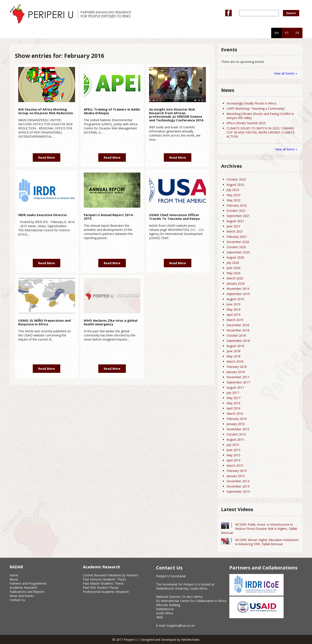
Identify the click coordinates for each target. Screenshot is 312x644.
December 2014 (238, 481)
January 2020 (236, 283)
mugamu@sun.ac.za (180, 625)
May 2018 (233, 356)
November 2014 (238, 486)
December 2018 (238, 325)
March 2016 (235, 413)
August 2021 (235, 221)
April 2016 (233, 408)
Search (291, 13)
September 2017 (238, 382)
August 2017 (235, 387)
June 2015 (233, 450)
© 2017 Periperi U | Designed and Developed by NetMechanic (156, 640)
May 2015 (233, 455)
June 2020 (233, 268)
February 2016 (237, 419)
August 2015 (235, 439)
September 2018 (238, 341)
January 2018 (236, 372)
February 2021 (237, 237)
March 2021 (235, 231)
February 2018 (237, 367)
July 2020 (233, 263)
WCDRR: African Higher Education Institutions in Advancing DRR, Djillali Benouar (267, 542)
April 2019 (233, 315)
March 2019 (235, 320)
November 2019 (238, 289)
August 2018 (235, 346)
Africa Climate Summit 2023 (246, 123)
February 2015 (237, 471)
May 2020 (233, 273)
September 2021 (238, 216)
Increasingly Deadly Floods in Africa (251, 103)
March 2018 (235, 361)
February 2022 (237, 205)
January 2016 (236, 424)
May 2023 (233, 195)
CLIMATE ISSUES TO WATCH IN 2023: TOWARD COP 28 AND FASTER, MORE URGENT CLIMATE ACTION (260, 132)
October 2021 (236, 211)
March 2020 (235, 278)
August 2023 (235, 185)
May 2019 (233, 309)
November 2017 (238, 377)
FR (297, 33)
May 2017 (233, 398)
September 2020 (238, 252)
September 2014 (238, 492)
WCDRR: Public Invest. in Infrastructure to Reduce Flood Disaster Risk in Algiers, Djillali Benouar (259, 529)
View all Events (284, 73)
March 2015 (235, 465)
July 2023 (233, 190)
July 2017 (233, 393)
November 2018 (238, 330)
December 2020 (238, 242)
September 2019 (238, 294)
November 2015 (238, 429)
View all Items (285, 149)
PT (287, 33)
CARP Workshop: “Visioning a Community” (256, 108)
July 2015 (233, 445)
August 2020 (235, 257)
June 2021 (233, 226)
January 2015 (236, 476)
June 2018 (233, 351)
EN (277, 33)
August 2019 (235, 299)
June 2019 (233, 304)
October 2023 (236, 179)
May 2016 (233, 403)
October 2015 (236, 434)
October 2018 (236, 335)
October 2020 (236, 247)
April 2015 (233, 460)
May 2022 (233, 200)
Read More (47, 157)
